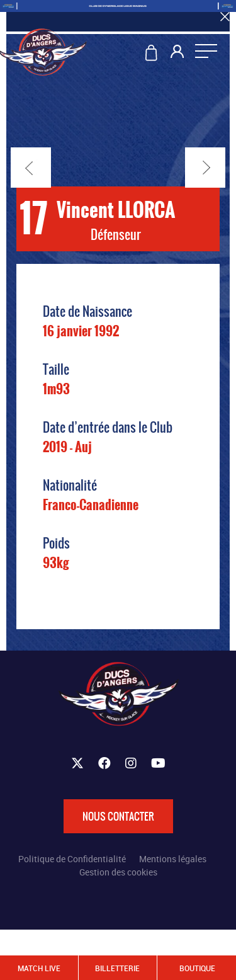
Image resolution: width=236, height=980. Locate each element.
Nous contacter (118, 816)
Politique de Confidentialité (72, 859)
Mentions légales (173, 859)
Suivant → (205, 168)
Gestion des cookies (118, 872)
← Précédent (31, 168)
